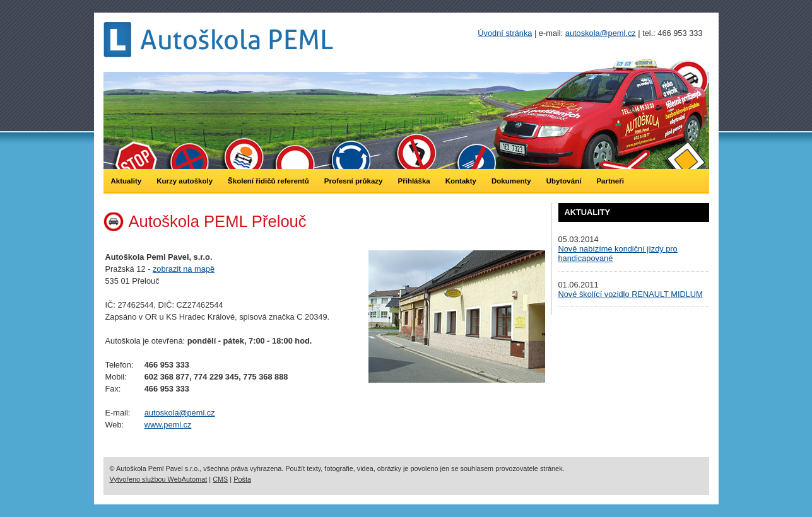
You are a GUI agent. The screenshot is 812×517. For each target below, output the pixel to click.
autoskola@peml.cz (180, 413)
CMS (220, 479)
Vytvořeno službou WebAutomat (159, 479)
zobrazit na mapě (184, 269)
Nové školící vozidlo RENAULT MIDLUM (631, 294)
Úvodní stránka (505, 33)
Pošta (242, 479)
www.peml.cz (168, 425)
